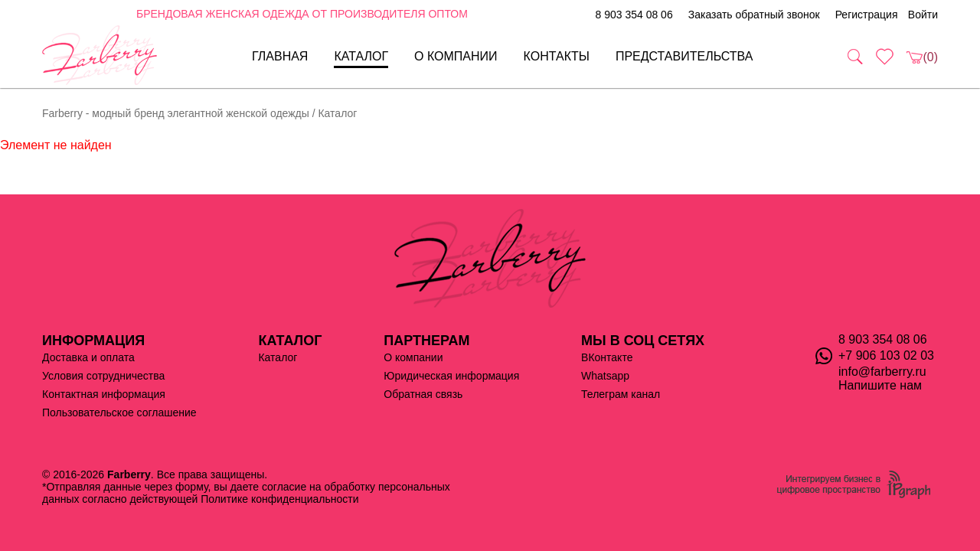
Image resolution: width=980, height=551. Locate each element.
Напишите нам (880, 385)
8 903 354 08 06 (634, 15)
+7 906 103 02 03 (886, 355)
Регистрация (867, 15)
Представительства (684, 56)
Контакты (557, 56)
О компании (456, 56)
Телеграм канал (621, 394)
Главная (280, 56)
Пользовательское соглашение (119, 412)
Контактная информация (104, 394)
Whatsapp (605, 376)
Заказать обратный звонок (754, 15)
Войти (923, 15)
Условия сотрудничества (103, 376)
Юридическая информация (451, 376)
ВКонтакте (607, 357)
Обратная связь (423, 394)
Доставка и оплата (88, 357)
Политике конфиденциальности (279, 499)
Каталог (361, 56)
